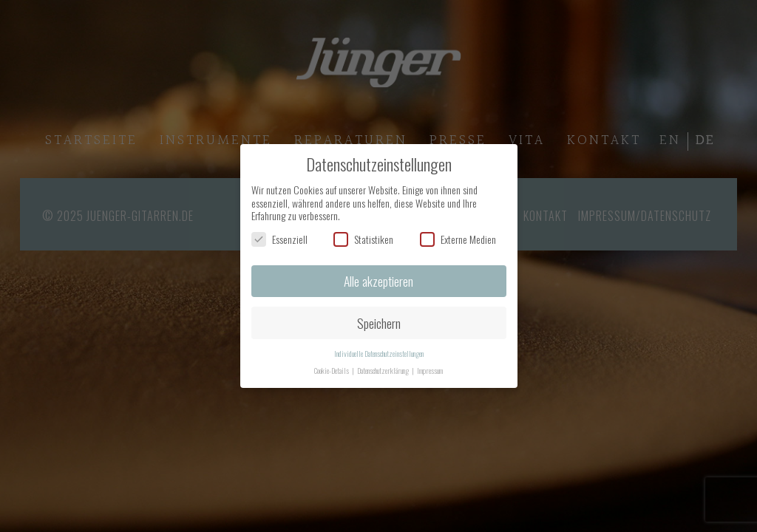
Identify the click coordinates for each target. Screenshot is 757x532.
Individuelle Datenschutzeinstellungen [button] (379, 353)
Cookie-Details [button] (332, 370)
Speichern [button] (379, 323)
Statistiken (363, 239)
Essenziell (279, 239)
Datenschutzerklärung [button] (384, 370)
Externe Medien (458, 239)
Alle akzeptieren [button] (378, 281)
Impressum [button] (430, 370)
